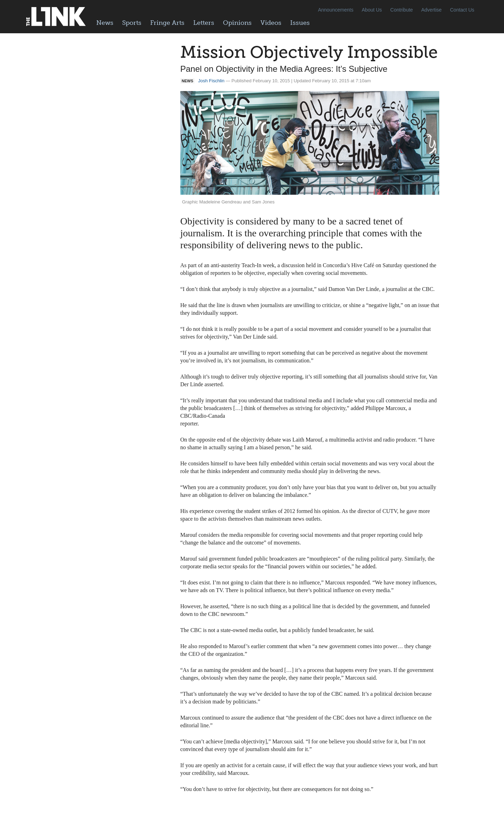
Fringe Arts (167, 23)
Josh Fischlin (211, 81)
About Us (372, 10)
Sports (132, 23)
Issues (300, 23)
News (105, 23)
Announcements (335, 10)
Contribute (402, 10)
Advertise (432, 10)
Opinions (237, 23)
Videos (271, 23)
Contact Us (462, 10)
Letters (204, 23)
